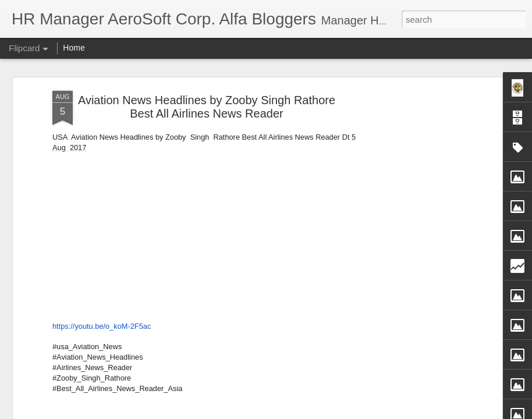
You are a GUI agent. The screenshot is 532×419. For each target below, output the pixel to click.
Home (74, 48)
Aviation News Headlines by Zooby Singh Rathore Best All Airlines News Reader (207, 104)
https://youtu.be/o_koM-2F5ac (102, 323)
